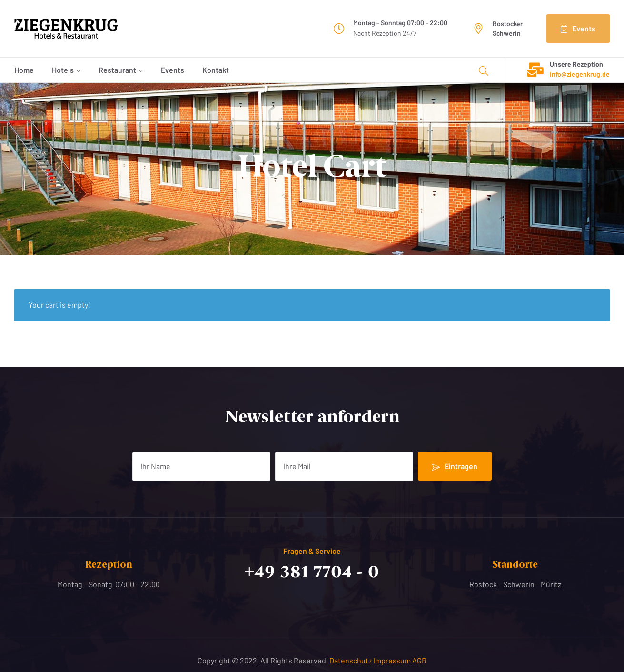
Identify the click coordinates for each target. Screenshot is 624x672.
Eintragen (455, 466)
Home (24, 70)
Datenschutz (351, 660)
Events (173, 70)
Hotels (63, 70)
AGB (419, 660)
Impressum (393, 660)
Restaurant (117, 70)
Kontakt (216, 70)
